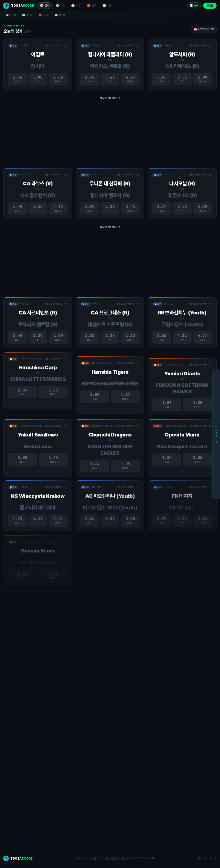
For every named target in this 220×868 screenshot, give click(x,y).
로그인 (210, 6)
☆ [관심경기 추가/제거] (66, 46)
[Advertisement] (110, 131)
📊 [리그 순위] (194, 6)
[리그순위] (216, 434)
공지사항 (202, 859)
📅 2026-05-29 (204, 29)
